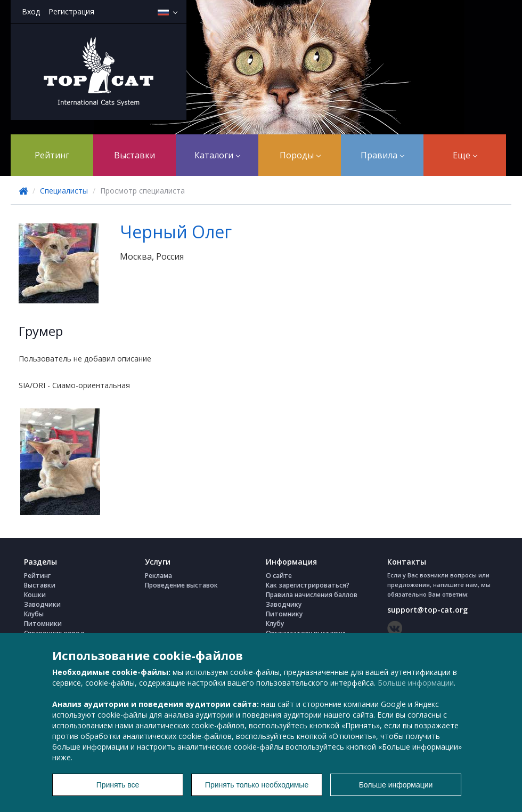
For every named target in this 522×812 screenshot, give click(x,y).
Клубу (275, 624)
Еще (465, 155)
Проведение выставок (181, 585)
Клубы (34, 614)
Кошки (35, 595)
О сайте (279, 576)
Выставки (134, 155)
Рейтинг (52, 155)
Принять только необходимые (257, 785)
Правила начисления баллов (312, 595)
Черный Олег (176, 232)
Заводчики (42, 604)
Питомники (43, 624)
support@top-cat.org (427, 610)
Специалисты (64, 191)
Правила (382, 155)
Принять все (118, 785)
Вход (31, 11)
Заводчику (284, 604)
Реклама (158, 576)
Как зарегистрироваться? (308, 585)
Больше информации (416, 683)
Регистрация (71, 11)
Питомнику (284, 614)
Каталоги (217, 155)
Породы (300, 155)
